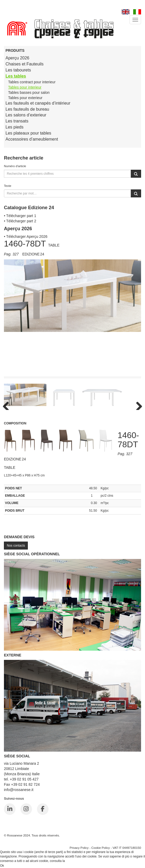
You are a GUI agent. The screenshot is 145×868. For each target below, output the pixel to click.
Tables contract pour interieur (32, 82)
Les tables (16, 76)
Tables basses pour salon (29, 93)
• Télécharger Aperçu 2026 (26, 237)
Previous (8, 405)
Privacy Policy (79, 848)
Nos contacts (16, 546)
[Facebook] (43, 809)
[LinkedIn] (10, 809)
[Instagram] (26, 809)
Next (137, 405)
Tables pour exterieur (25, 98)
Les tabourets (18, 70)
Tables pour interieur (25, 87)
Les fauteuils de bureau (27, 109)
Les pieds (15, 127)
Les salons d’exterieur (26, 115)
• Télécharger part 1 (20, 216)
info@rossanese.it (19, 790)
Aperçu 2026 (17, 58)
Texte (8, 186)
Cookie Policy (101, 848)
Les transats (17, 121)
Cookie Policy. (76, 861)
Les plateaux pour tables (28, 133)
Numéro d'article (15, 166)
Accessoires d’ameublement (32, 139)
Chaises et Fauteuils (25, 64)
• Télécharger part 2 (20, 221)
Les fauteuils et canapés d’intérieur (38, 103)
